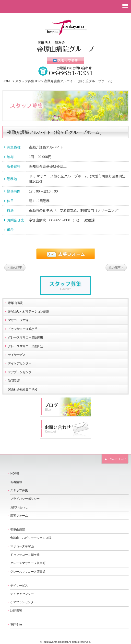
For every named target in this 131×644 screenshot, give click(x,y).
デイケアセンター (20, 363)
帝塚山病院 (15, 303)
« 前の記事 (15, 268)
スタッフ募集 (66, 60)
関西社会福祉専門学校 (23, 390)
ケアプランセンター (21, 372)
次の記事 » (116, 268)
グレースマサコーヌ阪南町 (25, 338)
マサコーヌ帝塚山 (20, 320)
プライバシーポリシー (25, 499)
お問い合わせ (19, 507)
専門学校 (16, 625)
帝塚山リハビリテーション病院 (28, 312)
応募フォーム (19, 516)
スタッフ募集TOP (28, 81)
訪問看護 (14, 381)
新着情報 (16, 482)
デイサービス (17, 355)
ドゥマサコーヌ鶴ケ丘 (23, 329)
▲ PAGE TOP (115, 459)
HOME (7, 81)
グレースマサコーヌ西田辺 (25, 346)
